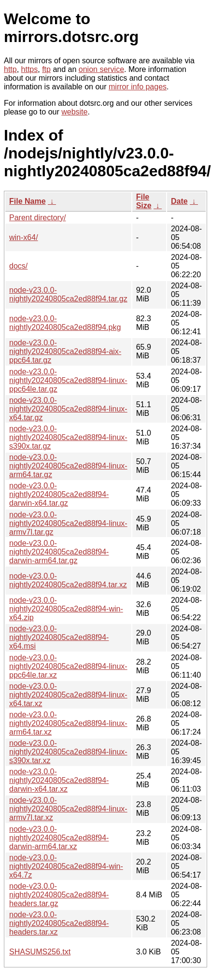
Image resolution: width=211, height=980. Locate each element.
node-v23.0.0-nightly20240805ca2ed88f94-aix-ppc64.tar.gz (65, 351)
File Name (28, 201)
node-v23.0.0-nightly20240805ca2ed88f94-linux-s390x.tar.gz (68, 437)
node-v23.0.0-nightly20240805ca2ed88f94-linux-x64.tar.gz (68, 409)
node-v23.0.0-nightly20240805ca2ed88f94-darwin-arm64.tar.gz (59, 552)
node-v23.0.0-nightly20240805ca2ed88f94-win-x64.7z (66, 866)
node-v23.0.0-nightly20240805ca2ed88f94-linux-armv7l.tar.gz (68, 523)
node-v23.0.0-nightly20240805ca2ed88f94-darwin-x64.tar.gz (59, 494)
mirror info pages (138, 87)
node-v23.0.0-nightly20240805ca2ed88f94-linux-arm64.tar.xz (68, 723)
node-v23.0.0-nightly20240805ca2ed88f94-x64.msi (59, 637)
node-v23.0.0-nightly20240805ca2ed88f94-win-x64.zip (66, 609)
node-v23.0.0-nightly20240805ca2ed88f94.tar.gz (68, 294)
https (30, 69)
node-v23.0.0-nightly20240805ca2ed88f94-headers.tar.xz (59, 923)
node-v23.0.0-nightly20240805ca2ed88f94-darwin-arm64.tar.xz (59, 838)
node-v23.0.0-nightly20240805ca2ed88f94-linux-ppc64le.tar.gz (68, 380)
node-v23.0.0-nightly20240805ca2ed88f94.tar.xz (68, 580)
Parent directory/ (37, 218)
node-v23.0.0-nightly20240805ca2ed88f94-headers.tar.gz (59, 895)
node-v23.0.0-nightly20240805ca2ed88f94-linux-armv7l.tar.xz (68, 809)
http (10, 69)
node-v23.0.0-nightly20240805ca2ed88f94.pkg (65, 323)
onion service (101, 69)
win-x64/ (24, 237)
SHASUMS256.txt (40, 952)
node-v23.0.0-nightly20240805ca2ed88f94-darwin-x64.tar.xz (59, 780)
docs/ (18, 266)
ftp (46, 69)
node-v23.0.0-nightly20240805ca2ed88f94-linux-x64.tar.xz (68, 695)
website (74, 112)
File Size (144, 201)
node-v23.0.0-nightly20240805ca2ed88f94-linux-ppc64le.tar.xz (68, 666)
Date (179, 201)
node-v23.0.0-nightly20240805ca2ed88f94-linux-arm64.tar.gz (68, 466)
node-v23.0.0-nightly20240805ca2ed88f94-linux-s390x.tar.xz (68, 752)
